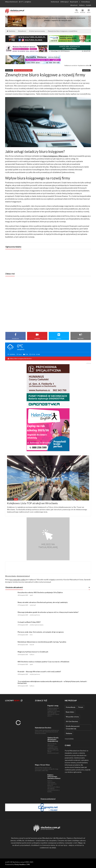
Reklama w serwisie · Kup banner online (78, 65)
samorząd (33, 605)
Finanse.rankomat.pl (48, 799)
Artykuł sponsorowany (37, 31)
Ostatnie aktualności (14, 587)
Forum (81, 707)
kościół (32, 645)
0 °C (25, 2)
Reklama (82, 5)
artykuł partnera (35, 615)
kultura (32, 654)
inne (31, 635)
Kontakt (88, 5)
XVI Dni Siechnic (72, 721)
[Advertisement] (48, 304)
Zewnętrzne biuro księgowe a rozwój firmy (63, 31)
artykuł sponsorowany (23, 70)
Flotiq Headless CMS (22, 864)
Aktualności (74, 5)
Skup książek (74, 2)
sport (31, 595)
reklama (88, 363)
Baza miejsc (70, 712)
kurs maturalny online (18, 580)
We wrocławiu (10, 576)
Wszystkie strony (72, 717)
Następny (86, 70)
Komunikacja (86, 2)
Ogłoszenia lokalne (13, 247)
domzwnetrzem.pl (23, 576)
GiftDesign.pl (64, 2)
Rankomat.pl (55, 2)
